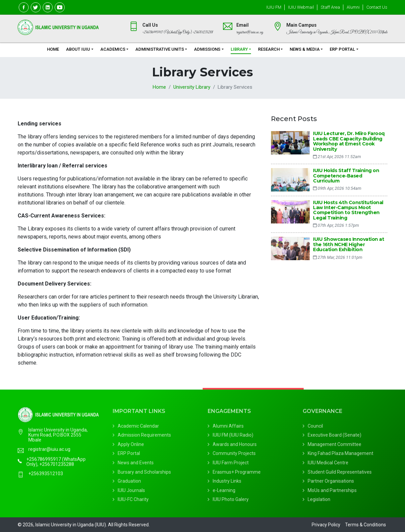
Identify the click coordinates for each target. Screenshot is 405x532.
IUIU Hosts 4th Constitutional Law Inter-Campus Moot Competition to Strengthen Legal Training (348, 210)
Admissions (207, 49)
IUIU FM (274, 7)
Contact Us (377, 7)
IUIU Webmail (301, 7)
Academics (113, 49)
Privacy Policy (326, 525)
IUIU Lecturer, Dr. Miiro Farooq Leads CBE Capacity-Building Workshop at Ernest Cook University (349, 141)
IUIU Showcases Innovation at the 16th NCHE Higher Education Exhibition (348, 244)
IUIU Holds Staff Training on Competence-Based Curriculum (346, 176)
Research (269, 49)
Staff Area (330, 7)
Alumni (353, 7)
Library (239, 49)
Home (53, 49)
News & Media (305, 49)
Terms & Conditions (365, 525)
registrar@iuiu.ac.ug (49, 455)
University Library (192, 87)
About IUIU (78, 49)
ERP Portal (342, 49)
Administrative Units (160, 49)
